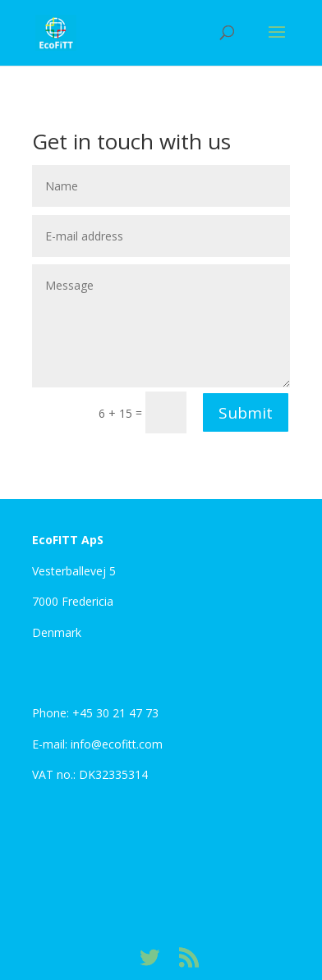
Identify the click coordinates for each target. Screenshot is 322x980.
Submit (246, 413)
